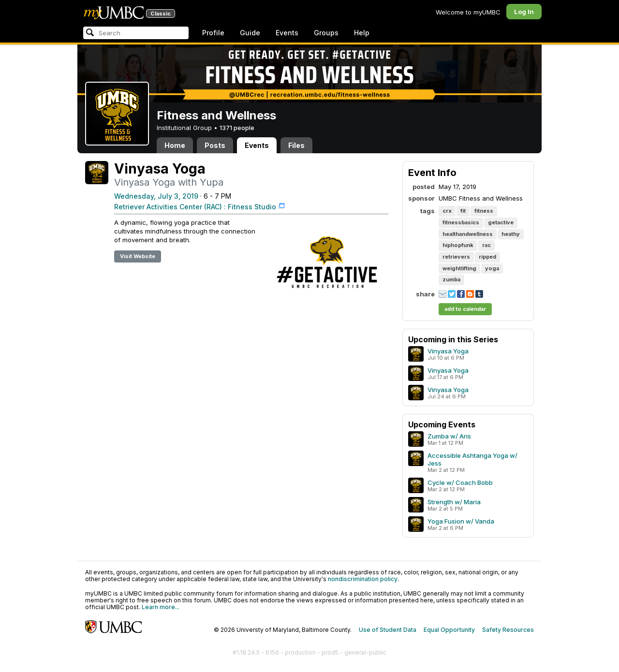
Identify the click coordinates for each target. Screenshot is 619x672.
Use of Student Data (388, 630)
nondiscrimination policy (363, 579)
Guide (250, 33)
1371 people (237, 128)
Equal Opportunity (449, 630)
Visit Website (138, 256)
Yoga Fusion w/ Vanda (461, 521)
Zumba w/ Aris (449, 436)
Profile (213, 33)
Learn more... (161, 607)
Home (175, 145)
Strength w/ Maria (454, 502)
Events (287, 33)
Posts (215, 145)
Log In (524, 12)
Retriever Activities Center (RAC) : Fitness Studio (195, 207)
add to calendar (465, 309)
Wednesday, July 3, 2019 (156, 196)
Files (296, 145)
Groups (326, 33)
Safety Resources (508, 630)
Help (362, 33)
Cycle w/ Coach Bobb (460, 482)
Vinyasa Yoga (448, 351)
